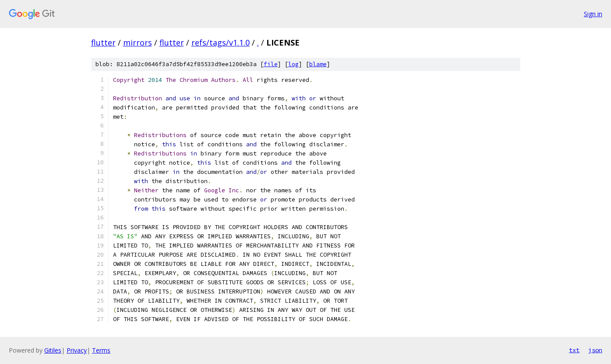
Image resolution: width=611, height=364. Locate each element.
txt (574, 350)
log (293, 64)
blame (318, 64)
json (595, 350)
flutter (103, 42)
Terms (101, 350)
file (271, 64)
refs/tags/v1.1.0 (221, 42)
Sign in (593, 14)
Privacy (77, 350)
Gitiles (53, 350)
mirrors (138, 42)
